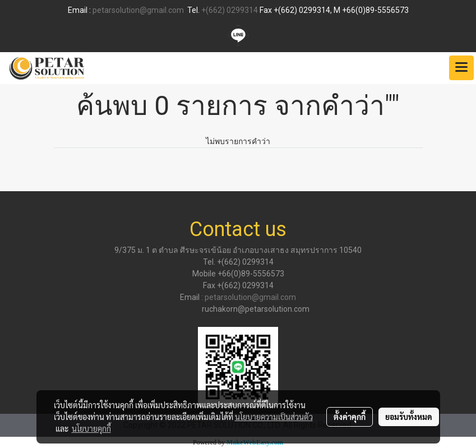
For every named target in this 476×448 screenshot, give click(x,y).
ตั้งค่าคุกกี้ (350, 417)
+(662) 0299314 (230, 10)
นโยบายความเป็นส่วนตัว (274, 417)
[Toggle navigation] (461, 68)
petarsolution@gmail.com (138, 10)
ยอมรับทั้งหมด (409, 417)
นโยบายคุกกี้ (91, 428)
